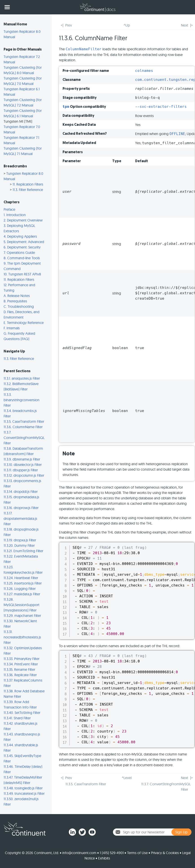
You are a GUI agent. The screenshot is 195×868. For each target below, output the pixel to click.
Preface (9, 209)
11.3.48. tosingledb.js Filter (23, 788)
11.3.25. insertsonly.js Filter (23, 583)
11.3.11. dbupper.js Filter (21, 470)
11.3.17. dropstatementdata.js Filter (20, 518)
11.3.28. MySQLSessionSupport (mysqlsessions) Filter (22, 605)
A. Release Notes (17, 296)
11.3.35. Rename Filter (19, 669)
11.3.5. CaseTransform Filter (24, 421)
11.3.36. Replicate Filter (20, 675)
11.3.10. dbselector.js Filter (23, 465)
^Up (127, 25)
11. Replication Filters (28, 184)
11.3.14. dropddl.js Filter (21, 492)
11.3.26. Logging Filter (20, 589)
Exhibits (104, 858)
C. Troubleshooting (19, 306)
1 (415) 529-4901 (112, 853)
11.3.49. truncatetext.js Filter (24, 793)
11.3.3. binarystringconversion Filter (22, 400)
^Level (127, 778)
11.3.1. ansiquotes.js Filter (22, 378)
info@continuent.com (79, 853)
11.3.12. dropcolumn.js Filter (24, 475)
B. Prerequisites (15, 301)
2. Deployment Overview (23, 220)
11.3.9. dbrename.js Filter (22, 459)
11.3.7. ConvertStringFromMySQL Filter (24, 438)
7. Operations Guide (19, 252)
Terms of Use (137, 853)
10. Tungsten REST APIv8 (22, 274)
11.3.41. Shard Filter (17, 718)
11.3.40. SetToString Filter (22, 713)
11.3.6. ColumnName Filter (23, 427)
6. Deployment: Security (22, 247)
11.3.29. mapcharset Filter (22, 616)
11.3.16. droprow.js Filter (21, 508)
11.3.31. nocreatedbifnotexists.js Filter (22, 637)
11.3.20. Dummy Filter (19, 545)
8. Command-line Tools (22, 258)
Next (185, 25)
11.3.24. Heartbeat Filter (21, 578)
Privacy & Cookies (165, 853)
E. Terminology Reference (24, 323)
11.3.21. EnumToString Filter (23, 551)
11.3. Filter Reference (28, 190)
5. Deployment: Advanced (24, 242)
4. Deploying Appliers (20, 236)
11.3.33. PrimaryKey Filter (22, 659)
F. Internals (12, 328)
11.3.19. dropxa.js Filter (20, 540)
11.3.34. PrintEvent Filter (21, 664)
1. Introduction (15, 215)
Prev (69, 25)
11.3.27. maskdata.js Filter (22, 594)
